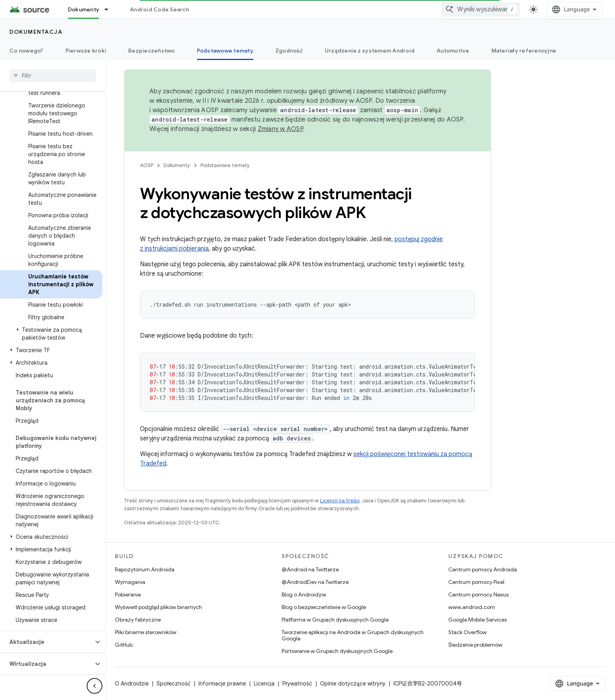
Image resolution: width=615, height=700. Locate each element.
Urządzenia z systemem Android (370, 51)
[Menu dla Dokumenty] (110, 9)
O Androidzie (132, 684)
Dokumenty (177, 165)
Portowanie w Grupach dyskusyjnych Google (337, 651)
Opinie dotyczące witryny (353, 684)
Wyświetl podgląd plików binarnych (158, 607)
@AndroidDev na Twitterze (315, 582)
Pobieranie (128, 595)
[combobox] (481, 9)
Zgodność (289, 51)
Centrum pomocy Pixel (476, 582)
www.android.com (472, 607)
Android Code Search (159, 9)
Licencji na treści (340, 501)
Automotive (453, 51)
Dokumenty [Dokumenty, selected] (84, 9)
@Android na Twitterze (310, 569)
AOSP (147, 165)
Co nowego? (26, 51)
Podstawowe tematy (225, 165)
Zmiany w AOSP (280, 129)
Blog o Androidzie (304, 595)
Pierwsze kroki (86, 51)
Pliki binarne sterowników (146, 632)
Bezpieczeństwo (152, 51)
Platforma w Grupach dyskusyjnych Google (335, 620)
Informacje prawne (222, 684)
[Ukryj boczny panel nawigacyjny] (95, 686)
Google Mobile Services (478, 620)
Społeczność (174, 684)
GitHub (124, 645)
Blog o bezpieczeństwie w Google (324, 607)
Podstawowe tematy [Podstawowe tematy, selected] (225, 51)
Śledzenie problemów (475, 645)
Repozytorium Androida (145, 569)
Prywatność (297, 684)
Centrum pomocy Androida (483, 569)
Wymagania (130, 582)
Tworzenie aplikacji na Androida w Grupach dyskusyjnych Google (353, 635)
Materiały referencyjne (524, 51)
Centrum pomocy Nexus (479, 595)
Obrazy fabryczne (138, 620)
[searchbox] (53, 76)
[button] (51, 334)
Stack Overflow (468, 632)
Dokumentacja (36, 32)
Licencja (264, 684)
